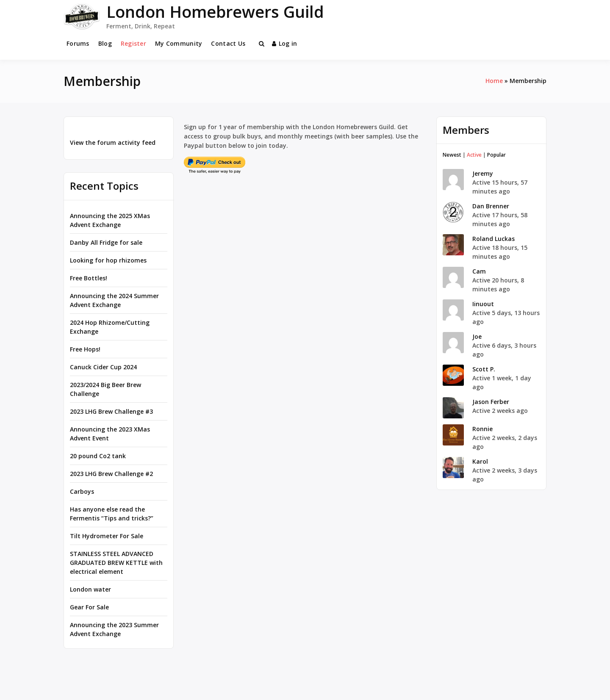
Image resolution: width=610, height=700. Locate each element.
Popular (496, 155)
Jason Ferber (491, 402)
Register (133, 43)
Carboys (82, 491)
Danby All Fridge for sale (106, 242)
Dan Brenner (491, 206)
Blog (105, 43)
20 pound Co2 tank (98, 456)
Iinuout (483, 304)
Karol (480, 461)
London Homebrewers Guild (215, 11)
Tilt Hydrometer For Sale (107, 536)
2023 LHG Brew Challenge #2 (111, 474)
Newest (452, 155)
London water (90, 589)
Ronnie (482, 429)
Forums (78, 43)
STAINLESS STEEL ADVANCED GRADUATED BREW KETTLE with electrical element (116, 563)
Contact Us (228, 43)
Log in (285, 43)
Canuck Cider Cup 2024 (103, 367)
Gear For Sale (89, 607)
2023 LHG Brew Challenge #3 (111, 411)
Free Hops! (85, 349)
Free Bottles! (89, 278)
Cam (479, 271)
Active (474, 155)
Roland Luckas (494, 239)
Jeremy (483, 173)
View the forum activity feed (113, 142)
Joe (477, 336)
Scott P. (484, 369)
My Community (179, 43)
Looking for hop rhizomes (108, 260)
